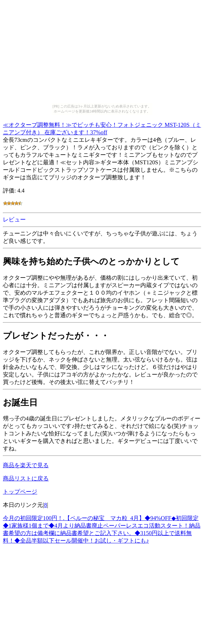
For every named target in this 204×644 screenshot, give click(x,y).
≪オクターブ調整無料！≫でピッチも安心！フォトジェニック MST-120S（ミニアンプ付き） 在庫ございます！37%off (102, 128)
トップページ (20, 492)
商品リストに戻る (26, 478)
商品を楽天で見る (26, 465)
